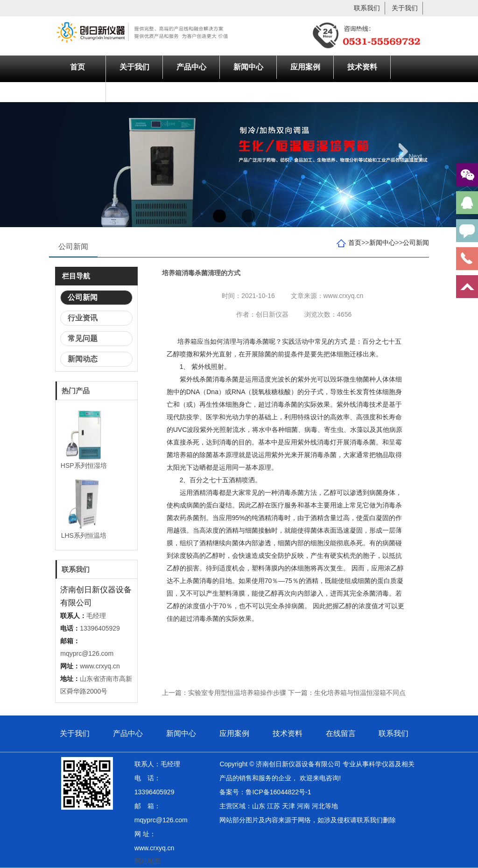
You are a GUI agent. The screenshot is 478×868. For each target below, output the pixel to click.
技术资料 (362, 67)
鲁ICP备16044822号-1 (278, 792)
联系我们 (367, 8)
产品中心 (191, 67)
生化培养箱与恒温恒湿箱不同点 (360, 693)
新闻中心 (248, 67)
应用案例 (305, 67)
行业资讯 (83, 318)
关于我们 (405, 8)
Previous (68, 159)
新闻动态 (83, 359)
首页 (77, 67)
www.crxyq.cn (344, 296)
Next (415, 156)
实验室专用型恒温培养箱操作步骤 (237, 693)
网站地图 (148, 861)
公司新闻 (83, 297)
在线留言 (77, 90)
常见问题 (83, 338)
